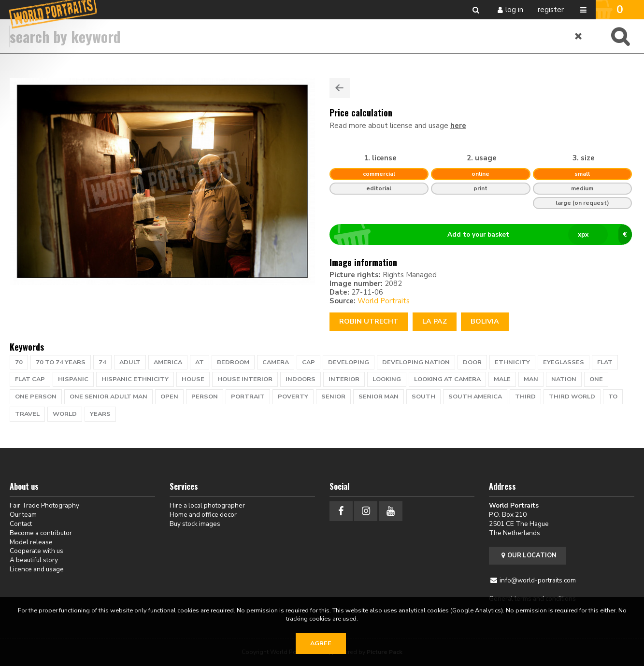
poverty (293, 397)
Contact (21, 524)
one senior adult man (108, 397)
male (502, 379)
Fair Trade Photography (44, 505)
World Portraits (384, 301)
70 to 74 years (61, 362)
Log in (514, 10)
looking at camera (447, 379)
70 (19, 362)
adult (130, 362)
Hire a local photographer (207, 505)
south (423, 397)
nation (564, 379)
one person (36, 397)
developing (349, 362)
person (205, 397)
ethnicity (512, 362)
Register (551, 10)
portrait (248, 397)
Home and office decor (203, 515)
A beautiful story (34, 560)
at (200, 362)
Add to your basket (485, 235)
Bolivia (485, 321)
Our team (23, 515)
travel (27, 414)
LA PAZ (435, 321)
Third (525, 397)
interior (344, 379)
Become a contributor (41, 533)
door (472, 362)
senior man (379, 397)
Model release (31, 542)
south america (475, 397)
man (531, 379)
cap (308, 362)
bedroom (233, 362)
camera (276, 362)
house (193, 379)
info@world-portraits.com (538, 580)
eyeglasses (564, 362)
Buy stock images (195, 524)
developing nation (416, 362)
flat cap (30, 379)
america (168, 362)
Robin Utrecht (369, 321)
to (613, 397)
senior (333, 397)
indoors (301, 379)
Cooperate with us (36, 551)
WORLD (65, 414)
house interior (245, 379)
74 (102, 362)
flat (605, 362)
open (169, 397)
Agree (321, 643)
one (596, 379)
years (100, 414)
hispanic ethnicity (135, 379)
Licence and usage (37, 569)
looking (387, 379)
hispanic (73, 379)
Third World (572, 397)
